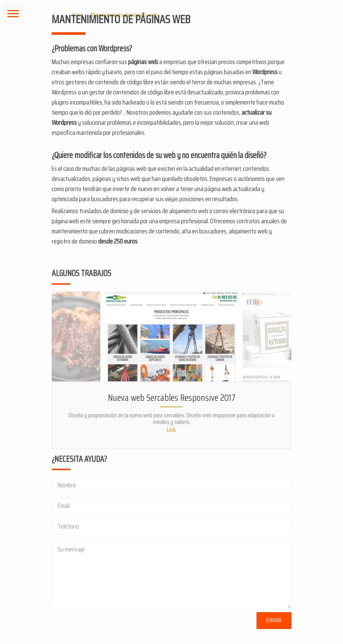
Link (171, 430)
